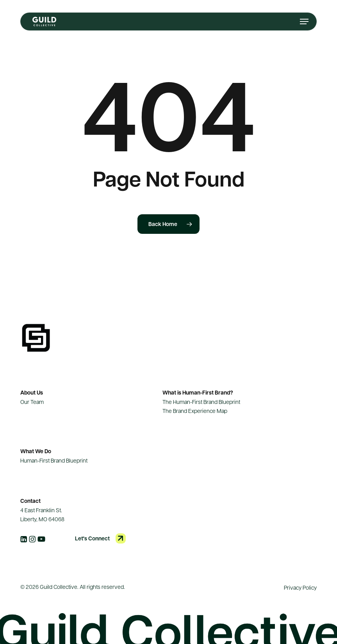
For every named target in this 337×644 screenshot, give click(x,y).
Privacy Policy (300, 587)
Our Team (32, 402)
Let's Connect (92, 538)
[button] (304, 22)
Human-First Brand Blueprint (54, 460)
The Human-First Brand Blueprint (201, 402)
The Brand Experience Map (195, 411)
